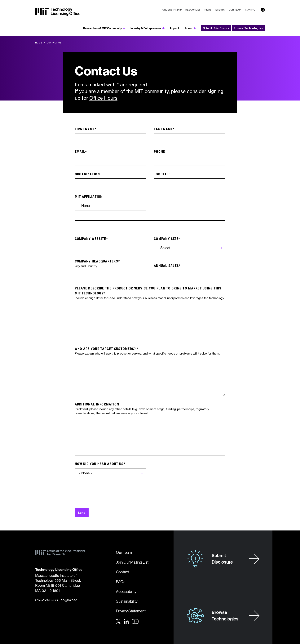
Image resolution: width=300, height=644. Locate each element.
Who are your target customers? (106, 349)
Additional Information (97, 404)
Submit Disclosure (216, 28)
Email (80, 151)
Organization (87, 174)
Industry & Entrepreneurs (146, 28)
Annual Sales (166, 266)
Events (220, 10)
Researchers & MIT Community (102, 28)
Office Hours (103, 98)
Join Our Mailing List (132, 562)
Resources (193, 10)
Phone (159, 151)
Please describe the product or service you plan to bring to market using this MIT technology (148, 291)
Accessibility (126, 591)
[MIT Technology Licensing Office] (58, 12)
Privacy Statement (131, 611)
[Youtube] (135, 621)
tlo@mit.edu (70, 600)
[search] (263, 10)
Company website (90, 239)
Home (39, 42)
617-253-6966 (46, 600)
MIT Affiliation (89, 196)
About (189, 28)
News (208, 10)
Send (82, 513)
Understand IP (172, 10)
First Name (85, 129)
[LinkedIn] (126, 621)
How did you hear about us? (100, 464)
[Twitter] (118, 621)
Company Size (166, 239)
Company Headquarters (96, 261)
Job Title (162, 174)
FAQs (121, 582)
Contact (251, 10)
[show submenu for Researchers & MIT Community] (124, 28)
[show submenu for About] (195, 28)
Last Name (163, 129)
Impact (175, 28)
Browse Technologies (248, 28)
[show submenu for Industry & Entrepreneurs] (163, 28)
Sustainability (127, 601)
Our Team (235, 10)
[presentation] (104, 491)
